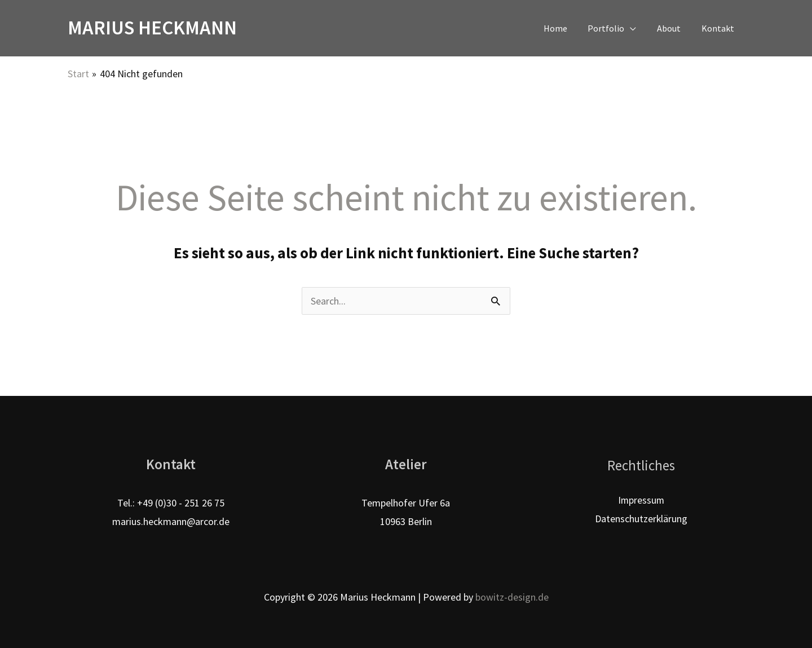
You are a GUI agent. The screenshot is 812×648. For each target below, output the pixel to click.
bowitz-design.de (512, 597)
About (673, 28)
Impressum (641, 500)
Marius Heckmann (152, 28)
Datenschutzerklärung (641, 519)
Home (564, 28)
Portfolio (613, 28)
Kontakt (719, 28)
